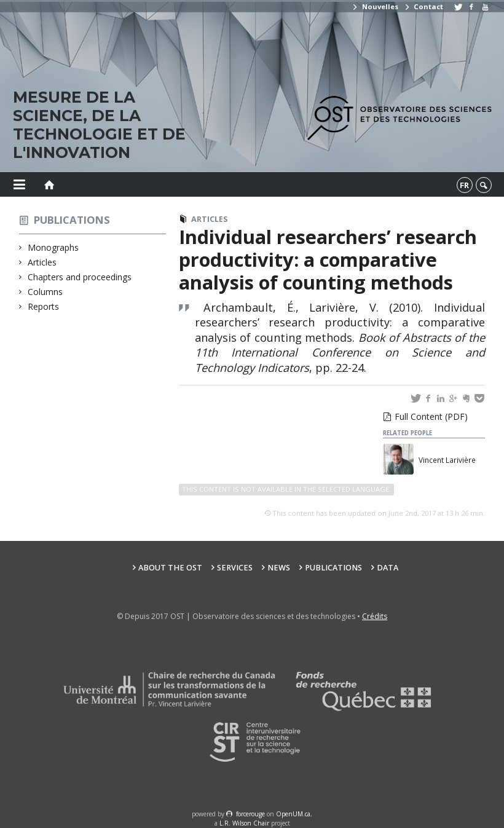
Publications (72, 220)
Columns (45, 292)
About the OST (170, 568)
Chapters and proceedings (80, 277)
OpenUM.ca (293, 814)
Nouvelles (375, 6)
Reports (44, 306)
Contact (423, 6)
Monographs (53, 247)
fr (464, 185)
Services (235, 568)
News (279, 568)
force (250, 814)
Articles (42, 262)
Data (388, 568)
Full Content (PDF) (431, 416)
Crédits (375, 616)
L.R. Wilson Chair (244, 823)
